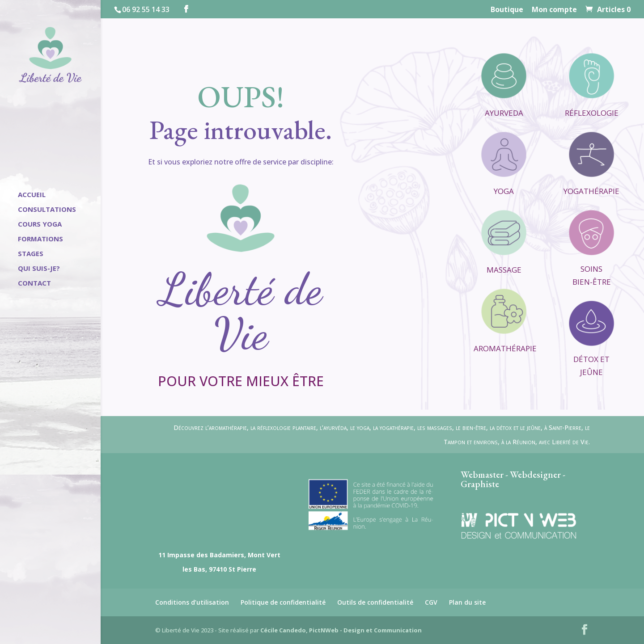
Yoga (504, 191)
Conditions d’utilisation (192, 602)
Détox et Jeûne (591, 366)
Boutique (507, 10)
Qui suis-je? (39, 269)
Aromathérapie (505, 348)
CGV (431, 602)
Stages (31, 254)
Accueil (32, 195)
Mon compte (554, 10)
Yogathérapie (591, 191)
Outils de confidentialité (375, 602)
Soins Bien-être (592, 275)
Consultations (47, 210)
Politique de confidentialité (283, 602)
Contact (34, 284)
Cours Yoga (40, 225)
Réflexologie (592, 113)
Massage (504, 270)
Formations (40, 239)
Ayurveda (504, 113)
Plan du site (467, 602)
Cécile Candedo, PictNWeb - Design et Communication (341, 630)
